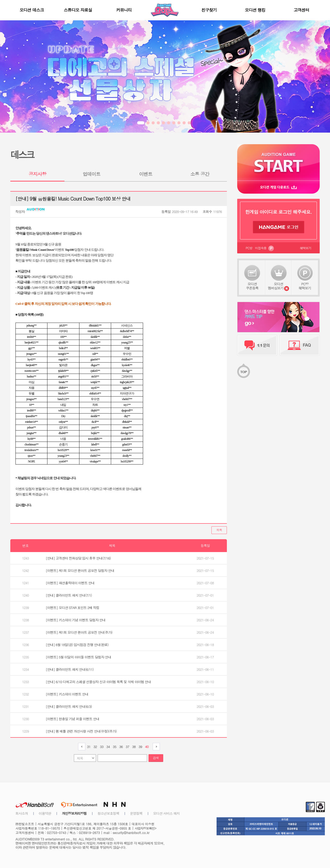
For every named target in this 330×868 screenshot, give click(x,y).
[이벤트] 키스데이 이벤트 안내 (67, 694)
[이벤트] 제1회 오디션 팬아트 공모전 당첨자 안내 (80, 570)
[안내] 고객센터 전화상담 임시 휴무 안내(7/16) (78, 558)
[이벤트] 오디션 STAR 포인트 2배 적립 (73, 608)
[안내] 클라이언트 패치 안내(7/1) (69, 595)
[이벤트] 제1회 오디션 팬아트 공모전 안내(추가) (79, 632)
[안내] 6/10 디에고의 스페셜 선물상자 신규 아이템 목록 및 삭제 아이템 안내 (98, 682)
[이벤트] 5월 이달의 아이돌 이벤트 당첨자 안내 (79, 657)
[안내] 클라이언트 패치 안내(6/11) (70, 669)
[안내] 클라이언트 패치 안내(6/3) (69, 706)
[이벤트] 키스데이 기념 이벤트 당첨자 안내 (76, 620)
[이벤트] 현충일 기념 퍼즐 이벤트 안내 (73, 719)
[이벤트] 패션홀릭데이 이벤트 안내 (70, 583)
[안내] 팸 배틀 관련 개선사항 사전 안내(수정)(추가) (81, 731)
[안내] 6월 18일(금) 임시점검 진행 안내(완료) (77, 645)
